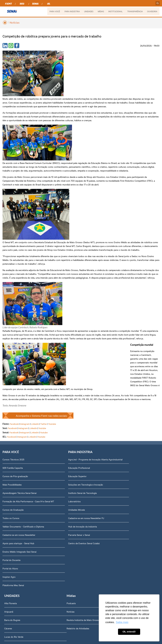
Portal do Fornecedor (67, 490)
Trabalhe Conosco (65, 532)
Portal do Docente (11, 413)
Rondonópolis (116, 376)
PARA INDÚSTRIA (72, 11)
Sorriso (112, 393)
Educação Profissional (67, 320)
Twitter (44, 273)
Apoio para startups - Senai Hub (18, 396)
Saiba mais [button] (122, 622)
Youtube (52, 273)
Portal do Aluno (10, 421)
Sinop (112, 384)
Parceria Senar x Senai (67, 388)
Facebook (14, 273)
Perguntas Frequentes (68, 473)
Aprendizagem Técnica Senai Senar (20, 342)
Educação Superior (66, 329)
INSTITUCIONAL (115, 11)
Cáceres (113, 334)
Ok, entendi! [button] (129, 632)
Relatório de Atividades (14, 482)
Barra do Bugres (117, 326)
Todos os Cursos (11, 371)
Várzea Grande (116, 401)
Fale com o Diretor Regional (70, 540)
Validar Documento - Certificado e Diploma (23, 379)
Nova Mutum (115, 368)
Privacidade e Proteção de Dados (73, 557)
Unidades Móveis (65, 362)
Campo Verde (115, 359)
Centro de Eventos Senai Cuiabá (72, 396)
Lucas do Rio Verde (118, 342)
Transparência (64, 498)
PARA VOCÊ (54, 11)
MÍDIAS (101, 11)
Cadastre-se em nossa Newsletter (19, 388)
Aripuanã (113, 317)
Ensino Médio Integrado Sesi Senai (19, 404)
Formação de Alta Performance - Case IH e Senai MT (26, 352)
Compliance (62, 482)
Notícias (15, 22)
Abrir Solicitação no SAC (69, 549)
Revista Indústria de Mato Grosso (19, 473)
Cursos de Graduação (13, 362)
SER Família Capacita (13, 317)
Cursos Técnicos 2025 (13, 309)
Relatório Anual (64, 507)
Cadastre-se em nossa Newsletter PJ (75, 371)
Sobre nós (62, 456)
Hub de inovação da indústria (71, 379)
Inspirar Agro (9, 429)
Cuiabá (112, 351)
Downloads (62, 565)
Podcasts (7, 456)
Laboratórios (63, 354)
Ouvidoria (61, 574)
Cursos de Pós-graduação (15, 326)
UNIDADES (88, 11)
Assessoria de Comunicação (70, 523)
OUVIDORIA (152, 11)
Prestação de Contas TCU (69, 515)
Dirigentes (62, 465)
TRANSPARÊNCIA (135, 11)
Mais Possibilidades (12, 334)
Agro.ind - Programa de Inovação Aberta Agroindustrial (76, 311)
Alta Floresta (115, 309)
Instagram (25, 273)
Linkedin (35, 273)
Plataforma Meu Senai (13, 438)
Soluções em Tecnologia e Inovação (74, 337)
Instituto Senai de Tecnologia (71, 346)
